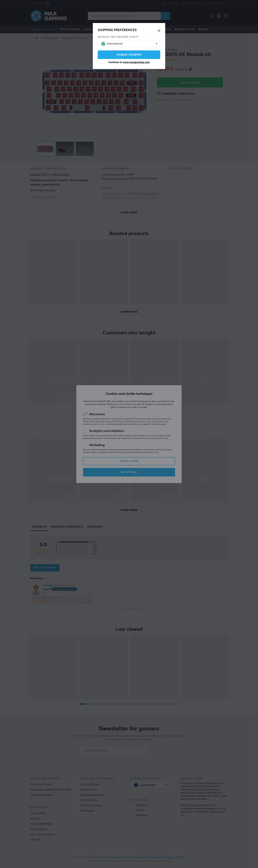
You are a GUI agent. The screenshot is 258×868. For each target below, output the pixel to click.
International (112, 44)
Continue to (129, 62)
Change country (129, 55)
